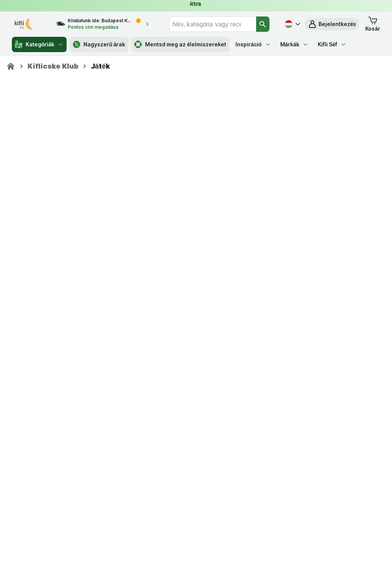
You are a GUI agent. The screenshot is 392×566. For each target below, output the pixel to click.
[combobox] (212, 24)
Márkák (295, 44)
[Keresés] (263, 24)
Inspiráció (253, 44)
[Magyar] (292, 24)
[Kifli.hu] (11, 66)
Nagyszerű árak (99, 44)
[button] (332, 24)
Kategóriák (39, 44)
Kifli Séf (332, 44)
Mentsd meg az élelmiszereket (180, 44)
